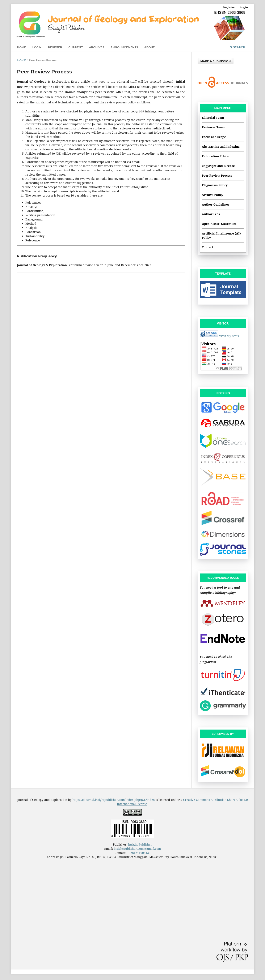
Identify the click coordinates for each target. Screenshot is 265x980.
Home (22, 47)
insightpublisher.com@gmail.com (137, 849)
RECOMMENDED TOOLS (223, 578)
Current (76, 47)
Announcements (124, 47)
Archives (97, 47)
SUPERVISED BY (223, 734)
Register (55, 47)
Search (237, 47)
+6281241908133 (139, 853)
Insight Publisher (140, 844)
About (149, 47)
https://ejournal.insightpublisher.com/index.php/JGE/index (114, 800)
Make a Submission (216, 61)
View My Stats (229, 336)
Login (37, 47)
